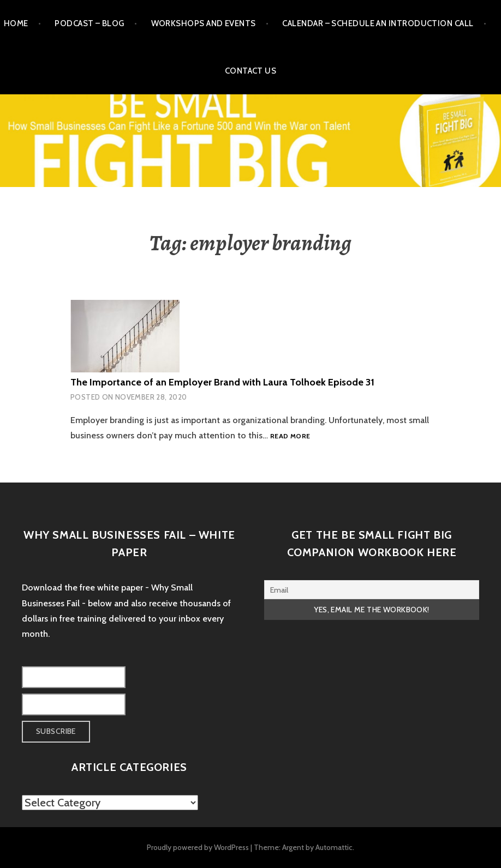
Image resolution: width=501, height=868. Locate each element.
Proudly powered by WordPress (198, 847)
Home (16, 23)
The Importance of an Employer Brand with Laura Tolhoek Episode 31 (222, 382)
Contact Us (251, 71)
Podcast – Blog (89, 23)
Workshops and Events (204, 23)
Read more (290, 436)
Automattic (334, 847)
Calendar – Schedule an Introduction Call (378, 23)
